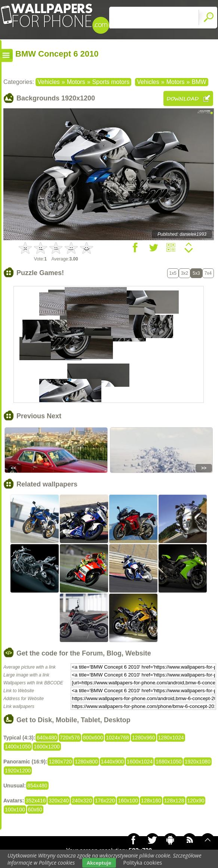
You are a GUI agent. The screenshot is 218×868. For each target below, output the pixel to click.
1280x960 (144, 738)
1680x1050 (168, 762)
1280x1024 (171, 738)
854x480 (37, 786)
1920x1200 (18, 771)
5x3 (196, 273)
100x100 (15, 810)
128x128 (174, 801)
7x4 (208, 273)
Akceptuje (99, 863)
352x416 (36, 801)
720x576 (70, 738)
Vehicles (49, 82)
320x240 (59, 801)
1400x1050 (18, 747)
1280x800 (86, 762)
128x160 (151, 801)
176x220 (105, 801)
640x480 (47, 738)
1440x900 (113, 762)
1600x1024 (140, 762)
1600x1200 (47, 747)
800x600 (93, 738)
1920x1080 (198, 762)
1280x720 (60, 762)
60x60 (35, 810)
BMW (199, 82)
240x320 (82, 801)
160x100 (128, 801)
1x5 (173, 273)
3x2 (185, 273)
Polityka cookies (143, 863)
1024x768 (117, 738)
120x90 (196, 801)
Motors (76, 82)
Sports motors (111, 82)
